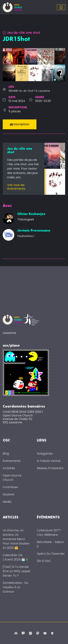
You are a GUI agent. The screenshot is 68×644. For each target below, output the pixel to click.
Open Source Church (12, 478)
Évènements (12, 461)
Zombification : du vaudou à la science (15, 587)
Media (7, 502)
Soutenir (9, 494)
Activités (9, 468)
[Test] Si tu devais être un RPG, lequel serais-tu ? (17, 571)
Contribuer (11, 487)
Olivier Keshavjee (31, 214)
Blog (6, 454)
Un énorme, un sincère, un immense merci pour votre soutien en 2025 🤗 (16, 539)
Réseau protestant (50, 468)
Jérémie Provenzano (34, 231)
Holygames (45, 454)
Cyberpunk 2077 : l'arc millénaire (49, 533)
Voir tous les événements (16, 187)
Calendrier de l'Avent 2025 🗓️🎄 (16, 557)
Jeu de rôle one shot (21, 33)
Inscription (20, 124)
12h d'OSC (44, 561)
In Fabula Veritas (49, 461)
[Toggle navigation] (61, 7)
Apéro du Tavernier (51, 554)
